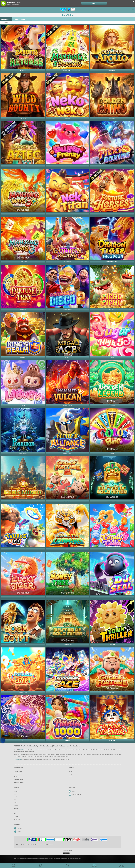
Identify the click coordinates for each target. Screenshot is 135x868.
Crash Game (17, 808)
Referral (70, 777)
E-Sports (16, 817)
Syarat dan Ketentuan (19, 780)
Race (15, 800)
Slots (15, 794)
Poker (15, 814)
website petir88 (18, 759)
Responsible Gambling (19, 782)
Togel (15, 803)
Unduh (94, 3)
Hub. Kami (95, 866)
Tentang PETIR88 (18, 771)
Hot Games (16, 791)
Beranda (14, 866)
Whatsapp (18, 828)
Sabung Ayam (17, 819)
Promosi (70, 771)
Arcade (16, 811)
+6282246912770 (75, 795)
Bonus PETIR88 (17, 774)
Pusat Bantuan (17, 777)
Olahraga (16, 805)
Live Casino (17, 797)
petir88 (72, 791)
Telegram (18, 832)
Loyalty (70, 774)
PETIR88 (21, 750)
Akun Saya (122, 866)
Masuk (68, 866)
